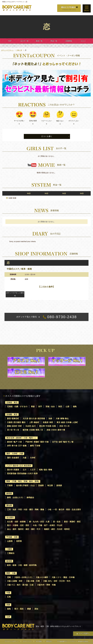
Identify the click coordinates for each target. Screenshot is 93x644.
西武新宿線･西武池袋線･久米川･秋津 (22, 474)
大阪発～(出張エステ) (23, 577)
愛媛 (29, 609)
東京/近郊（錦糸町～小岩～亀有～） (21, 438)
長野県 (19, 541)
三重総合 (11, 553)
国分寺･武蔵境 (13, 470)
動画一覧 (39, 41)
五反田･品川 (30, 426)
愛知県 (9, 505)
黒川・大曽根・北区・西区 (18, 525)
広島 (9, 597)
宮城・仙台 (50, 407)
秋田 (60, 407)
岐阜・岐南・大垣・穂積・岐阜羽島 (22, 565)
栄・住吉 (57, 522)
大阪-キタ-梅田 (42, 577)
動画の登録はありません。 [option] (47, 173)
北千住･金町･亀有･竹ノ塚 (63, 442)
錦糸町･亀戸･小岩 (14, 442)
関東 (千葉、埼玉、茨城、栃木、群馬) (23, 481)
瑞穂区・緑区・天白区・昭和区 (57, 529)
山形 (67, 407)
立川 (24, 470)
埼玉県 (50, 486)
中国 (8, 593)
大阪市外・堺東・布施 (46, 585)
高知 (36, 609)
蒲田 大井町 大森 (15, 454)
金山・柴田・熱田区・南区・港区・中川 (24, 529)
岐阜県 (9, 561)
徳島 (9, 609)
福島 (75, 407)
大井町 (33, 458)
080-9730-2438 (46, 317)
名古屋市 (10, 517)
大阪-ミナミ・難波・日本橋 (63, 577)
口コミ (83, 41)
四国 (8, 605)
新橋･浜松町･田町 (14, 426)
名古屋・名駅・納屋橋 (16, 522)
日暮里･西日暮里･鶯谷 (16, 422)
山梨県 (10, 541)
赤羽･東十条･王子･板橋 (17, 446)
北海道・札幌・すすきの (17, 407)
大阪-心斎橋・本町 (15, 581)
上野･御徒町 (34, 422)
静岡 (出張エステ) (15, 498)
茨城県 (41, 486)
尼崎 (9, 577)
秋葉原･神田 (48, 422)
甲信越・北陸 (12, 537)
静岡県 (9, 493)
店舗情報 (69, 41)
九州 (8, 617)
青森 (33, 407)
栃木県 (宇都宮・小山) (25, 486)
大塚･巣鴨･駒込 (62, 419)
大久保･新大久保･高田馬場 (34, 419)
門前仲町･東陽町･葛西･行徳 (37, 442)
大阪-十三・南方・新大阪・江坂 (20, 585)
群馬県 (59, 486)
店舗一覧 (19, 50)
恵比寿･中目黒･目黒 (47, 426)
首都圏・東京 (12, 414)
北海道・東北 (12, 402)
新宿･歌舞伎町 (13, 419)
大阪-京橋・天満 (33, 581)
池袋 (50, 419)
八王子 (33, 470)
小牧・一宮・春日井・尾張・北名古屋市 (64, 510)
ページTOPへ (84, 634)
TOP (10, 41)
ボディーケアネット (7, 50)
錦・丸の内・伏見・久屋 (39, 522)
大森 (24, 458)
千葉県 (10, 486)
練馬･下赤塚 (35, 446)
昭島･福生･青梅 (46, 470)
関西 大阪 (11, 573)
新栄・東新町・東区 (72, 522)
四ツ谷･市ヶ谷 (13, 430)
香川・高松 (19, 609)
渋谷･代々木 (64, 426)
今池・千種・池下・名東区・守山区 (48, 525)
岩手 (40, 407)
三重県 (9, 549)
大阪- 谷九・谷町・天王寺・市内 (57, 581)
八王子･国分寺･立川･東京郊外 (19, 466)
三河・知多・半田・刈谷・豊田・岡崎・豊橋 (26, 510)
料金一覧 (54, 41)
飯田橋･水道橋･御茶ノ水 (33, 430)
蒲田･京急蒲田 (13, 458)
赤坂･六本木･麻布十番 (56, 430)
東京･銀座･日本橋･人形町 (67, 422)
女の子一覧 (24, 41)
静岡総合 (30, 498)
